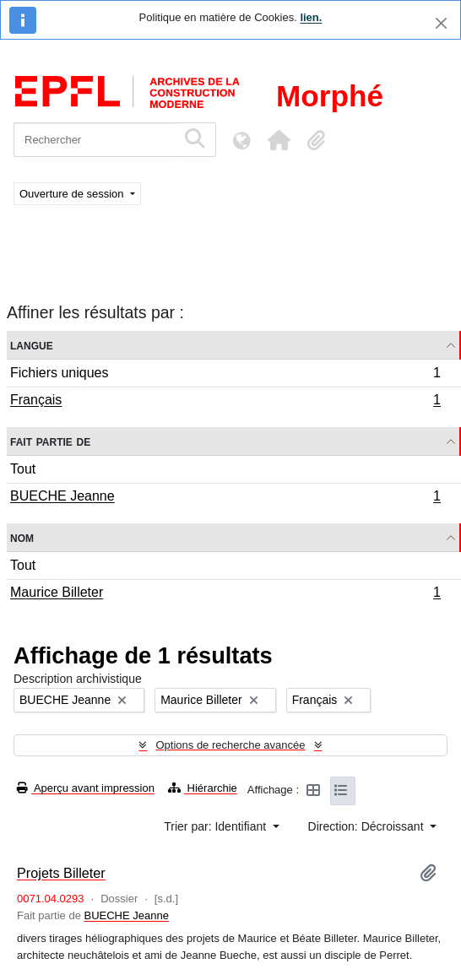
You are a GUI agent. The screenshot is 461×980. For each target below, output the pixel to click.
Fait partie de (50, 441)
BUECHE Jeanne (225, 498)
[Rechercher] (95, 140)
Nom (22, 537)
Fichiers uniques (225, 375)
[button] (279, 140)
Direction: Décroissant (368, 826)
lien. (311, 17)
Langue (32, 345)
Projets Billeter (61, 873)
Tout (23, 469)
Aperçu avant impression (86, 788)
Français (225, 402)
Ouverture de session (73, 194)
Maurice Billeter (225, 594)
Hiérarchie (203, 788)
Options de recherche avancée (230, 745)
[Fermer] (441, 23)
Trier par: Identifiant (217, 826)
